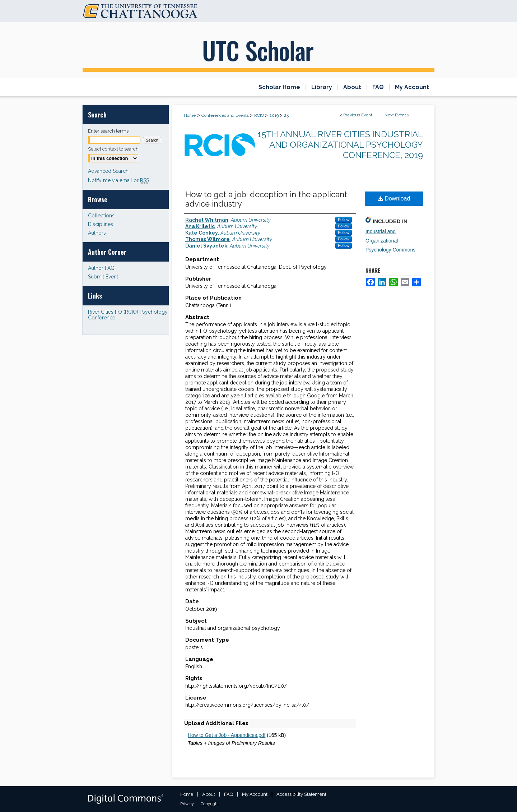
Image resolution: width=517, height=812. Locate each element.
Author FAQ (101, 268)
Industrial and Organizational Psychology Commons (390, 240)
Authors (97, 233)
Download (394, 199)
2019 (274, 115)
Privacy (187, 804)
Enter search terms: (109, 131)
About (209, 794)
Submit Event (103, 277)
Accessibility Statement (301, 794)
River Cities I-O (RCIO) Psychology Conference (128, 315)
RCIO (260, 115)
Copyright (210, 804)
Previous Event (358, 115)
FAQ (229, 794)
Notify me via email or (118, 180)
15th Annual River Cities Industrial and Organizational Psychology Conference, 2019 (340, 145)
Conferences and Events (226, 115)
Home (190, 115)
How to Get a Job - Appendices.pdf (227, 735)
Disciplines (101, 224)
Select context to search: (114, 149)
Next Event (395, 115)
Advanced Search (108, 171)
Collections (101, 216)
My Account (255, 794)
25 (286, 115)
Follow (344, 220)
